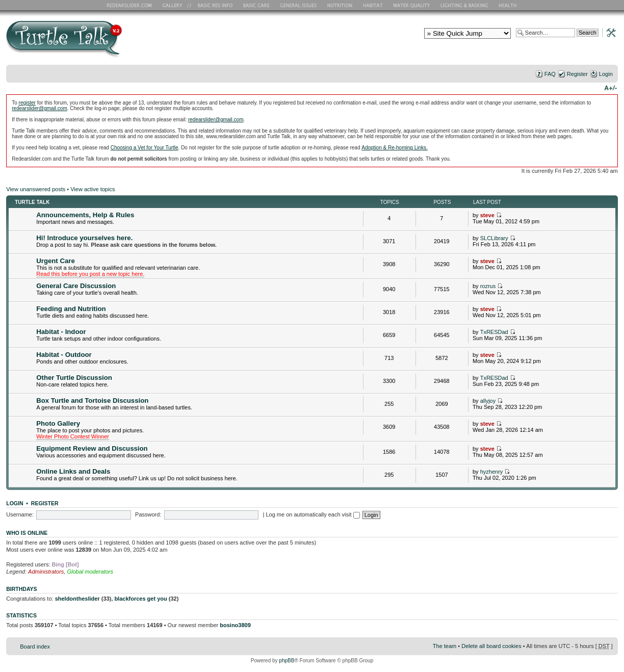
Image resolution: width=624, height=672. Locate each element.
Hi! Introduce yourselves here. (84, 238)
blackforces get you (140, 599)
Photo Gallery (58, 423)
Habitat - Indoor (61, 332)
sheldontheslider (77, 599)
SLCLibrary (494, 238)
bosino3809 (235, 625)
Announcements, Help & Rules (85, 215)
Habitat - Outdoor (64, 355)
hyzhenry (492, 472)
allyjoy (488, 401)
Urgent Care (55, 261)
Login (606, 74)
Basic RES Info (213, 5)
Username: (20, 514)
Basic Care (256, 5)
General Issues (299, 5)
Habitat (373, 5)
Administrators (46, 572)
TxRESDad (494, 332)
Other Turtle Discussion (74, 378)
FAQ (550, 74)
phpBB (287, 661)
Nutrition (341, 5)
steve (487, 215)
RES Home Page (131, 5)
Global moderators (90, 572)
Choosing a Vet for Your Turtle (145, 148)
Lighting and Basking (465, 5)
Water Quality (411, 5)
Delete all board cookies (491, 646)
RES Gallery (176, 5)
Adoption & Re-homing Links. (395, 148)
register (27, 103)
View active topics (93, 189)
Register (577, 74)
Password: (148, 514)
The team (445, 646)
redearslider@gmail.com (40, 108)
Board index (35, 647)
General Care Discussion (76, 286)
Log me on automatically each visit (313, 514)
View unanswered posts (36, 189)
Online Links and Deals (73, 471)
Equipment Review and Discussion (92, 448)
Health (509, 5)
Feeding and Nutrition (71, 309)
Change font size (610, 87)
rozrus (488, 286)
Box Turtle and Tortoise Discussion (92, 400)
